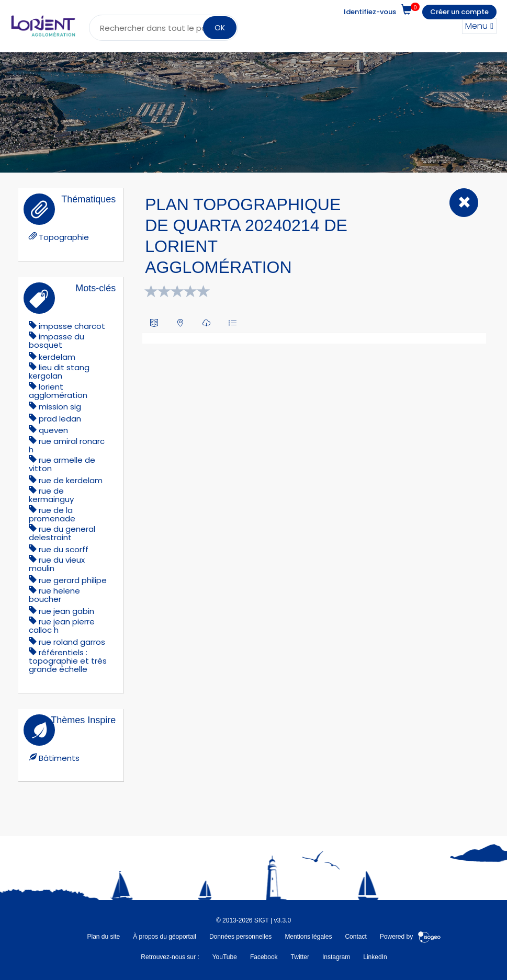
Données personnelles (240, 937)
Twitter (300, 957)
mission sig (60, 407)
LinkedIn (375, 957)
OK (220, 28)
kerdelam (57, 357)
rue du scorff (64, 549)
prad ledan (60, 419)
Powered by (410, 937)
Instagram (336, 957)
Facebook (264, 957)
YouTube (225, 957)
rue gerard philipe (73, 580)
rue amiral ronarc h (67, 445)
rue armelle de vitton (62, 464)
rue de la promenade (52, 514)
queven (53, 430)
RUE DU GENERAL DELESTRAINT (62, 533)
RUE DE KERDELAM (71, 480)
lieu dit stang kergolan (59, 372)
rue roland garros (72, 642)
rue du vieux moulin (57, 564)
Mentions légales (308, 937)
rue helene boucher (54, 595)
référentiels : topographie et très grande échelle (68, 661)
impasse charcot (72, 326)
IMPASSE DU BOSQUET (57, 341)
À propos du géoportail (165, 937)
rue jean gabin (66, 611)
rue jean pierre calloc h (62, 626)
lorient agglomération (58, 391)
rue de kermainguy (51, 495)
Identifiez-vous (370, 12)
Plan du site (103, 937)
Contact (356, 937)
